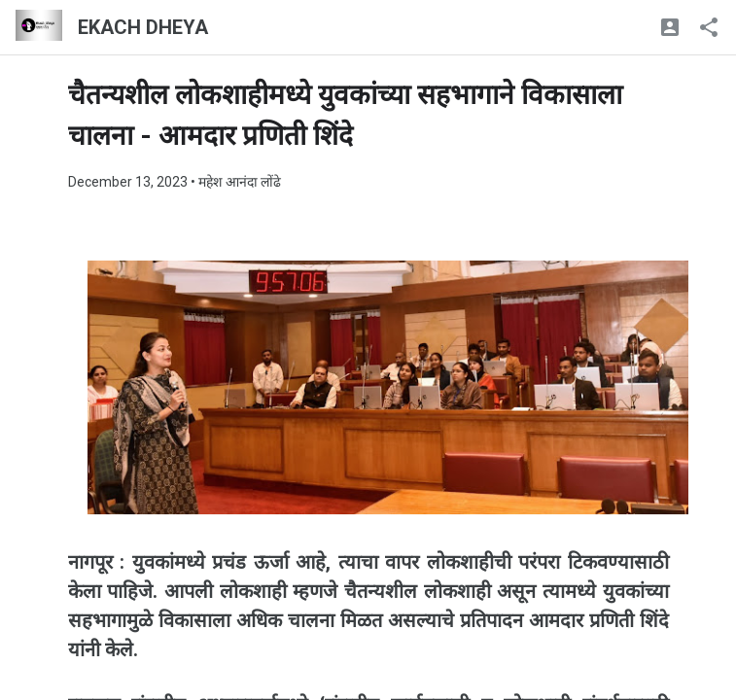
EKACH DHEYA (143, 27)
